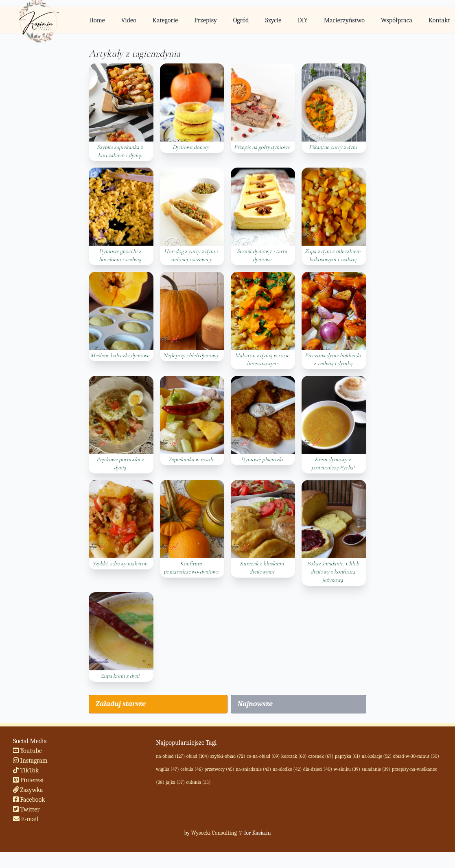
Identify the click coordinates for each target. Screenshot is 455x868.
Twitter (26, 809)
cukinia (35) (199, 782)
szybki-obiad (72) (228, 756)
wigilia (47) (167, 769)
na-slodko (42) (287, 769)
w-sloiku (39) (347, 769)
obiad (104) (198, 756)
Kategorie (165, 20)
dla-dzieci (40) (318, 769)
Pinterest (28, 780)
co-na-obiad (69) (263, 756)
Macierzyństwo (344, 20)
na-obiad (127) (170, 756)
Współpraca (397, 20)
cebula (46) (191, 769)
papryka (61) (348, 756)
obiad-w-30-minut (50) (416, 756)
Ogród (241, 20)
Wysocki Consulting (214, 833)
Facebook (29, 800)
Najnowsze (255, 704)
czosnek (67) (321, 756)
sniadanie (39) (376, 769)
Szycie (273, 20)
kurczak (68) (294, 756)
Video (129, 20)
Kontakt (439, 20)
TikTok (26, 770)
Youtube (27, 751)
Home (97, 20)
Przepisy (205, 20)
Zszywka (28, 790)
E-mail (26, 819)
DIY (302, 20)
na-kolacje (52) (376, 756)
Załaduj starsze (120, 704)
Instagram (30, 761)
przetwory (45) (219, 769)
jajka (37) (175, 782)
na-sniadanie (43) (253, 769)
